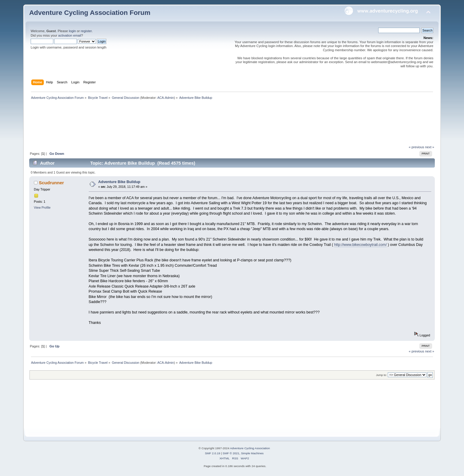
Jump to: (381, 375)
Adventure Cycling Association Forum (90, 13)
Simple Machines (252, 453)
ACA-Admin (166, 98)
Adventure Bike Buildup (119, 182)
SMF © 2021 (231, 453)
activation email (70, 35)
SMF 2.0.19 (213, 453)
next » (430, 147)
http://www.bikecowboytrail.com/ (361, 245)
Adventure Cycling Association (250, 448)
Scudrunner (52, 183)
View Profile (42, 207)
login (72, 31)
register (86, 31)
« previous (416, 147)
